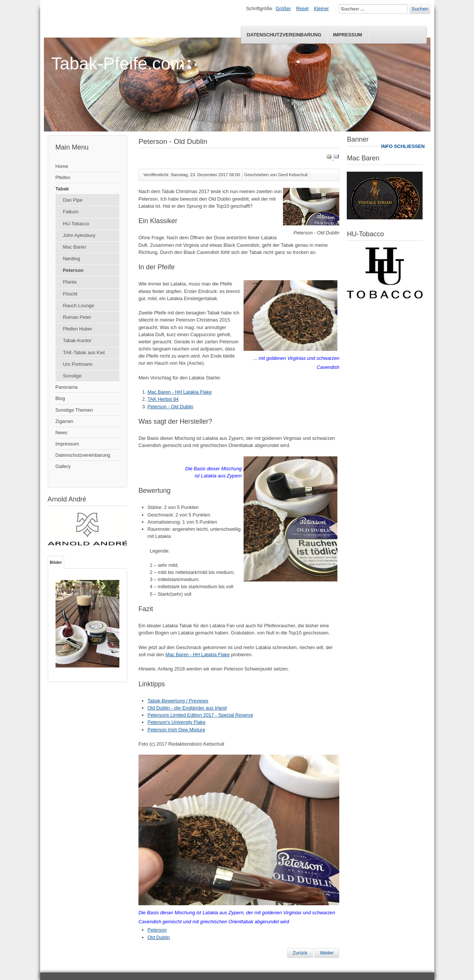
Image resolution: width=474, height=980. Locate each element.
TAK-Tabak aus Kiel (84, 353)
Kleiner (321, 8)
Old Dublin (159, 937)
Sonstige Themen (74, 410)
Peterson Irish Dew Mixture (176, 730)
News (62, 433)
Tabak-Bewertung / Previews (178, 701)
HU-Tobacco (76, 224)
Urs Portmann (78, 364)
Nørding (72, 259)
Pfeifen (63, 177)
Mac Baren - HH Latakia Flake (180, 392)
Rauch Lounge (79, 306)
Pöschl (70, 294)
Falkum (71, 212)
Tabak (62, 189)
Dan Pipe (73, 200)
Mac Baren (75, 247)
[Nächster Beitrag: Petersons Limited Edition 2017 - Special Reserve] (327, 953)
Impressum (348, 35)
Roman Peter (77, 317)
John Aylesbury (79, 235)
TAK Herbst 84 (163, 399)
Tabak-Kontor (77, 341)
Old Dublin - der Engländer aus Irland (187, 708)
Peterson (73, 270)
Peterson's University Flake (177, 722)
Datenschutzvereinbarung (284, 35)
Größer (283, 8)
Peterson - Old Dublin (170, 407)
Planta (70, 282)
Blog (60, 398)
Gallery (63, 466)
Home (62, 166)
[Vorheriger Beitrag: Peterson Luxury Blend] (300, 953)
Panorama (67, 387)
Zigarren (65, 421)
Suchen (420, 9)
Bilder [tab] (56, 562)
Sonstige (72, 376)
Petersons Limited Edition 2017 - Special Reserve (200, 715)
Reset (302, 8)
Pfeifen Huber (78, 329)
